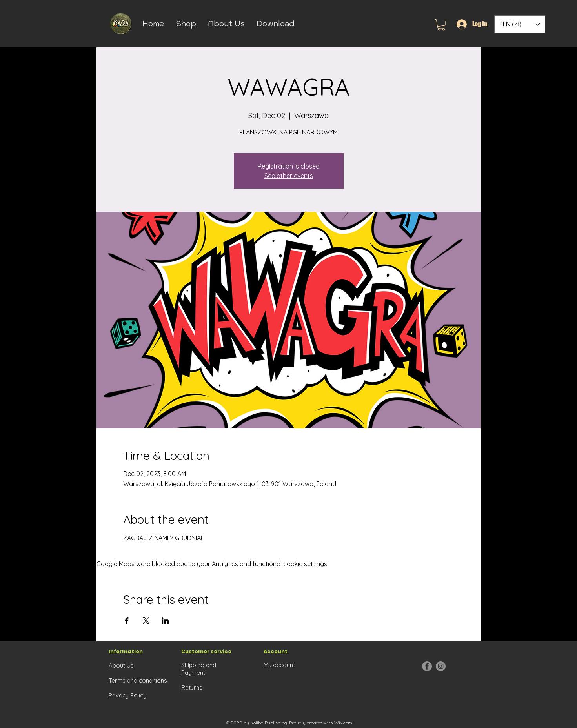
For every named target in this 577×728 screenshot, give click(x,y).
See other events (289, 176)
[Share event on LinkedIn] (165, 621)
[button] (441, 25)
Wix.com (343, 723)
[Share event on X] (146, 621)
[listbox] (520, 24)
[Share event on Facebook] (127, 621)
